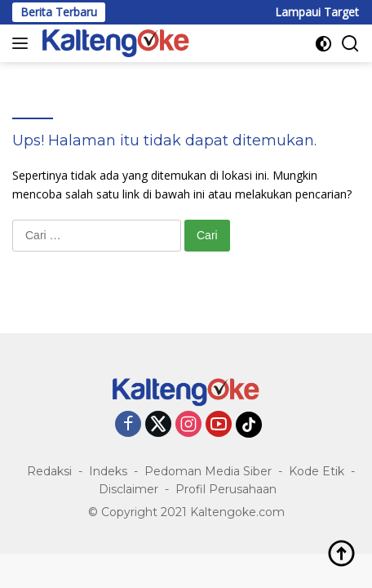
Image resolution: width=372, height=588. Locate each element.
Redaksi (49, 471)
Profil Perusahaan (226, 489)
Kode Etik (317, 471)
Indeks (108, 471)
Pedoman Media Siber (208, 471)
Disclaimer (128, 489)
